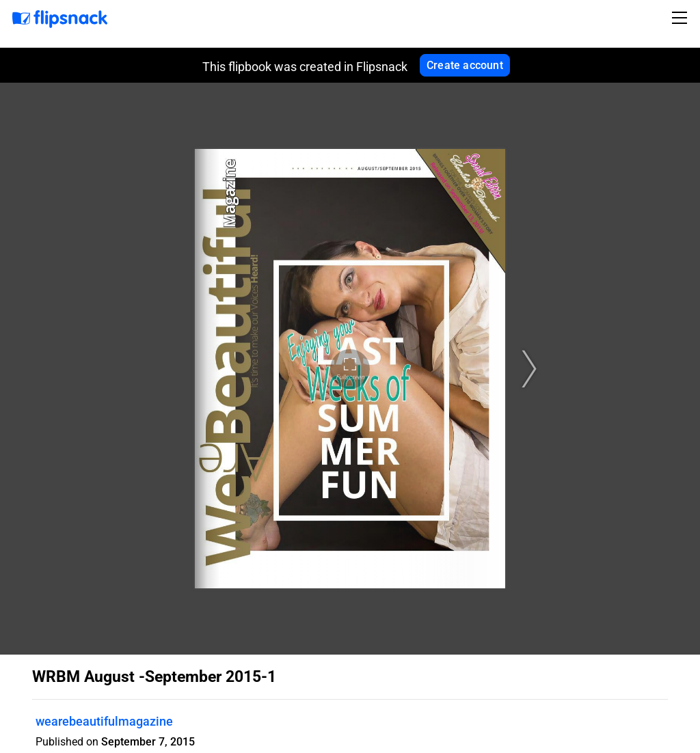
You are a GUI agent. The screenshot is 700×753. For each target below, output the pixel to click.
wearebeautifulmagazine (104, 721)
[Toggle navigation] (682, 18)
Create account (465, 65)
